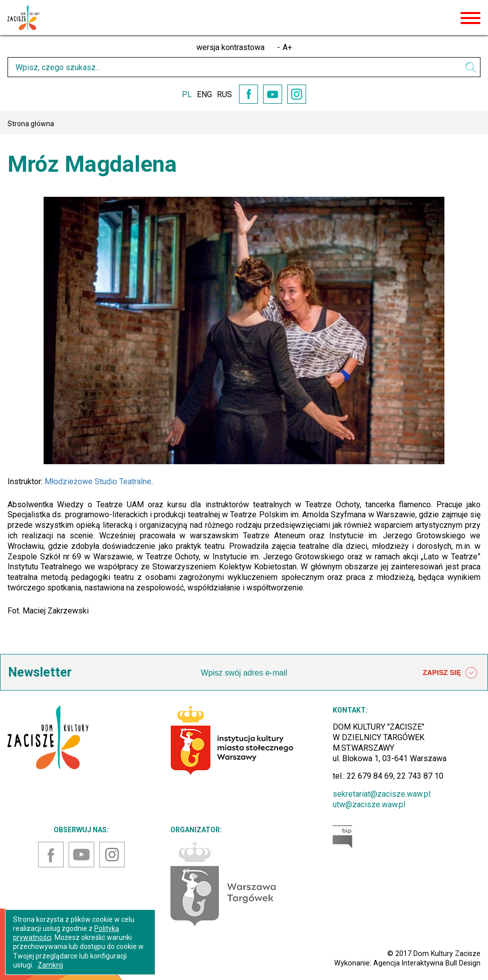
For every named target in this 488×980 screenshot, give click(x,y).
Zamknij (50, 965)
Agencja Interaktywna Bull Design (427, 963)
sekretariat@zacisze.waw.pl (382, 794)
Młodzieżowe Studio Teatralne (98, 481)
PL (187, 94)
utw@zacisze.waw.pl (369, 804)
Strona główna (31, 124)
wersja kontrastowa (230, 47)
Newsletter (40, 672)
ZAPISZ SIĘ (450, 673)
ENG (204, 94)
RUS (224, 94)
